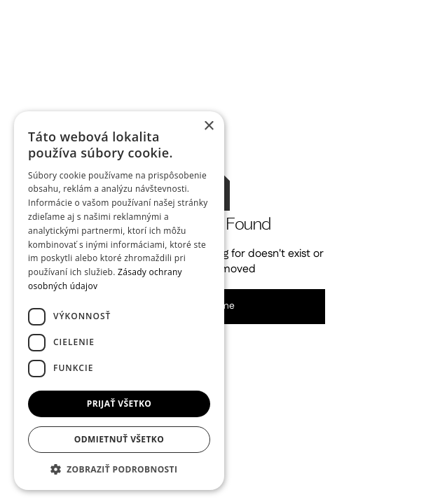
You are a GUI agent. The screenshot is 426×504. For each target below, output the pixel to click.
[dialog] (119, 301)
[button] (119, 469)
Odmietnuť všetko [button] (119, 439)
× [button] (208, 126)
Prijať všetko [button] (119, 404)
